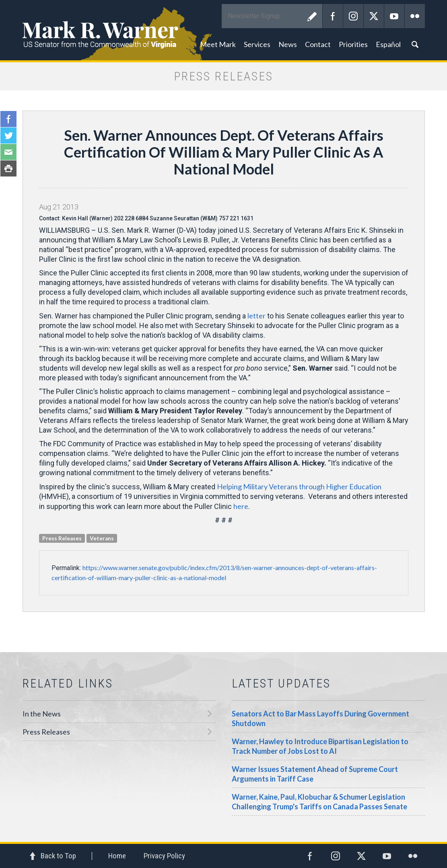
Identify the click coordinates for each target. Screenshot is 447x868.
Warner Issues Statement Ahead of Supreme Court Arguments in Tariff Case (315, 774)
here (241, 506)
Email (8, 152)
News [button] (288, 44)
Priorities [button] (353, 44)
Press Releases (46, 732)
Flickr (415, 16)
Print (8, 168)
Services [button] (257, 44)
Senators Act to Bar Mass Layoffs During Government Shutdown (320, 718)
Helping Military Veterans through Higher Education (299, 486)
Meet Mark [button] (218, 44)
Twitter (374, 16)
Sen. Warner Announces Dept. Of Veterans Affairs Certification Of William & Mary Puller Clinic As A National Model (224, 152)
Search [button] (415, 44)
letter (256, 316)
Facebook (333, 16)
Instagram (353, 16)
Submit (312, 16)
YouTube (394, 16)
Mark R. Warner (224, 30)
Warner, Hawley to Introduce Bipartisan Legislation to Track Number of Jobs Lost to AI (320, 746)
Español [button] (388, 44)
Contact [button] (318, 44)
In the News (42, 714)
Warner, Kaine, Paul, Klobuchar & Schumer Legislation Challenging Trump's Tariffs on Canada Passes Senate (319, 802)
